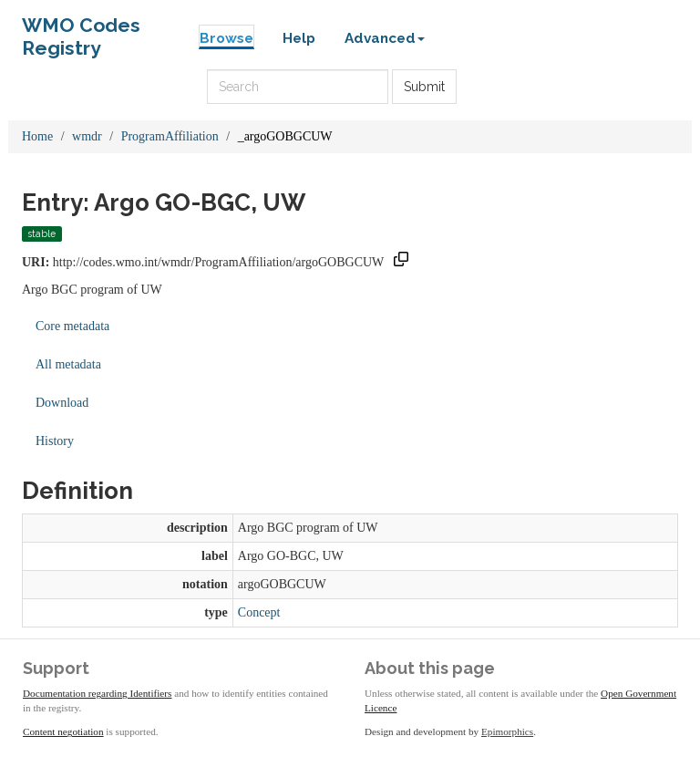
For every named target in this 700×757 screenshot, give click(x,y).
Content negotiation (63, 731)
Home (37, 136)
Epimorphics (507, 731)
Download (62, 403)
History (55, 441)
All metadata (68, 364)
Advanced (385, 38)
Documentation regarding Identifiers (97, 693)
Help (299, 38)
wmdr (87, 136)
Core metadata (72, 326)
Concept (259, 612)
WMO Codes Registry (81, 30)
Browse (226, 38)
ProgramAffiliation (170, 136)
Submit (424, 87)
